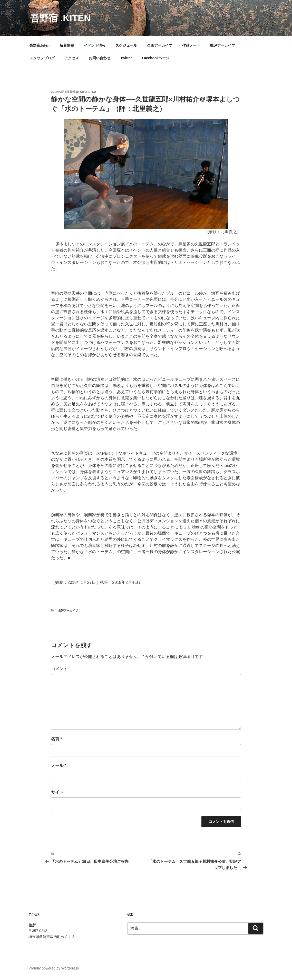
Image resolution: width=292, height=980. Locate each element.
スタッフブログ (42, 58)
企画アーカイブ (160, 45)
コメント (59, 669)
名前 (57, 739)
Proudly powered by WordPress (54, 968)
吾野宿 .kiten (60, 18)
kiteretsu (88, 92)
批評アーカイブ (222, 45)
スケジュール (126, 45)
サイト (57, 792)
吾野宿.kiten (40, 45)
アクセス (72, 58)
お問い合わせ (100, 58)
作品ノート (191, 45)
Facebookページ (156, 58)
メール (59, 766)
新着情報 (67, 45)
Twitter (126, 58)
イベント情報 (95, 45)
